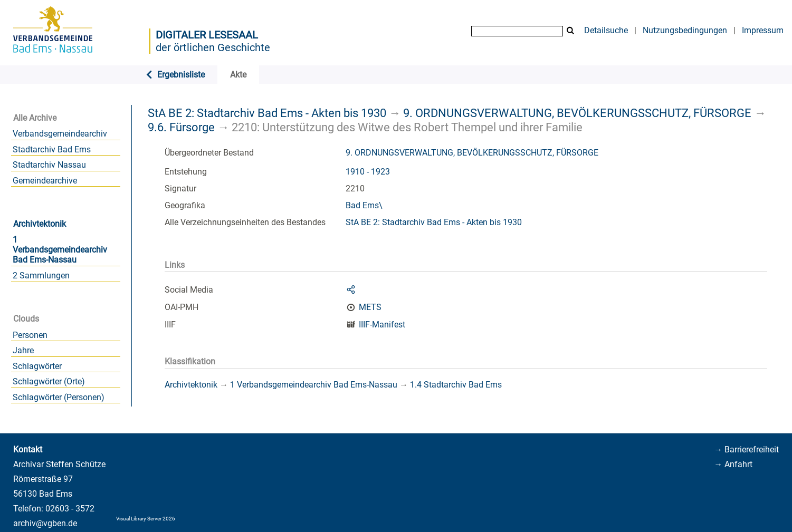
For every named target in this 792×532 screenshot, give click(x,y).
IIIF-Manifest (382, 325)
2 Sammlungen (41, 275)
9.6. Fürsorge (181, 127)
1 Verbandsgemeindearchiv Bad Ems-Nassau (60, 250)
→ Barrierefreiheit (746, 449)
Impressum (763, 30)
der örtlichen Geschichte (213, 47)
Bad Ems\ (364, 205)
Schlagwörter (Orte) (49, 381)
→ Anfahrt (733, 464)
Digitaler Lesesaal (207, 35)
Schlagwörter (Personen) (59, 397)
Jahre (23, 350)
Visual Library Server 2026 (146, 519)
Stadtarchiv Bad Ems (52, 149)
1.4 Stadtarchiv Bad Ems (456, 385)
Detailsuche (606, 30)
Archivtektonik (40, 224)
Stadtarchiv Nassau (49, 165)
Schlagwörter (37, 366)
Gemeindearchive (45, 181)
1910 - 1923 (368, 172)
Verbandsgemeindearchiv (60, 134)
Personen (30, 335)
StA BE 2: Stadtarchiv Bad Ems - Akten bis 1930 (267, 113)
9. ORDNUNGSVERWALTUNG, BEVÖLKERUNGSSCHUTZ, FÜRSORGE (577, 113)
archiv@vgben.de (45, 523)
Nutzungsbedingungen (685, 30)
